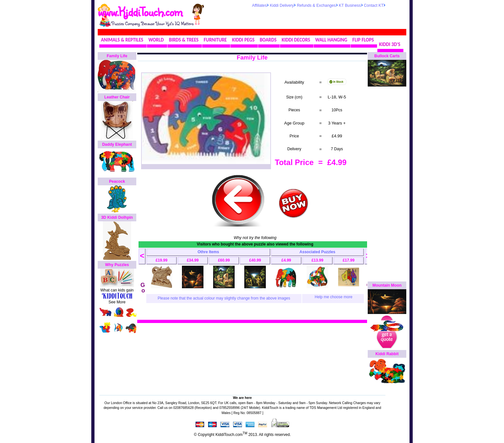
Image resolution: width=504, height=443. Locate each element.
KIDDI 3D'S (390, 44)
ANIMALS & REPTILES (122, 40)
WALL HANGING (331, 40)
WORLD (156, 40)
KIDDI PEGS (243, 40)
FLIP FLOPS (363, 40)
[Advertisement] (327, 17)
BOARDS (268, 40)
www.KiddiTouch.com (140, 12)
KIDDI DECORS (296, 40)
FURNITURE (215, 40)
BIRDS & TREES (184, 40)
